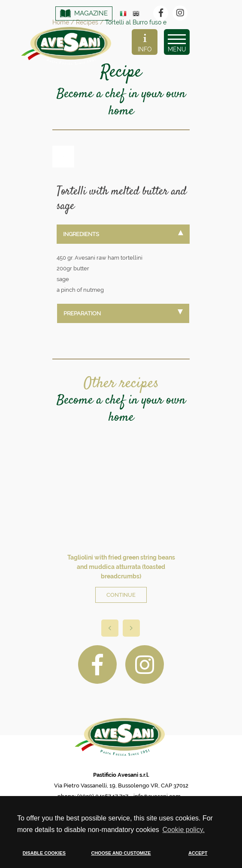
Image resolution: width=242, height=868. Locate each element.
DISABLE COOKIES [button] (44, 853)
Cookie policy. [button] (183, 830)
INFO (145, 43)
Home (61, 22)
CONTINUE (121, 595)
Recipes (87, 22)
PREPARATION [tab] (123, 313)
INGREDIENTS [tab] (123, 234)
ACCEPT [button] (198, 853)
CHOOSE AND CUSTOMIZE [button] (121, 853)
